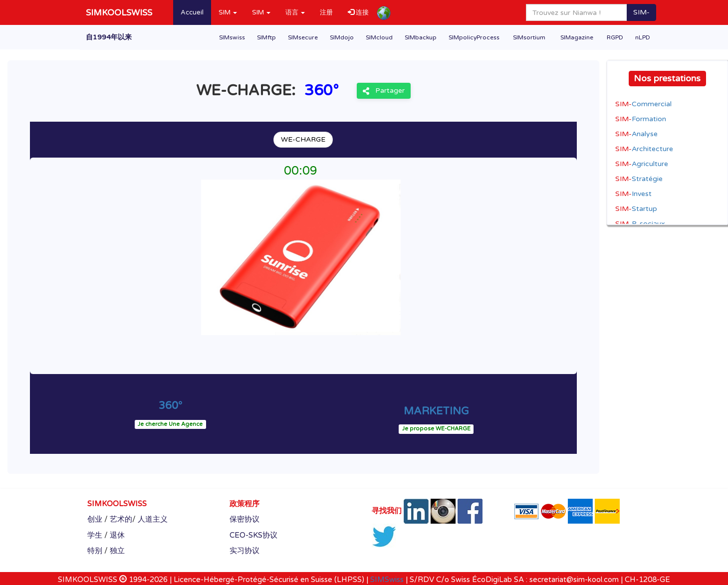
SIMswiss (232, 37)
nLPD (643, 37)
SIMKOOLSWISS (119, 13)
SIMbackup (421, 37)
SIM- (641, 12)
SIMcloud (379, 37)
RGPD (615, 37)
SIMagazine (577, 37)
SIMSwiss (387, 580)
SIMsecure (303, 37)
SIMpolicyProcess (474, 37)
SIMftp (266, 37)
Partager (384, 91)
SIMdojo (342, 37)
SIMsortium (529, 37)
